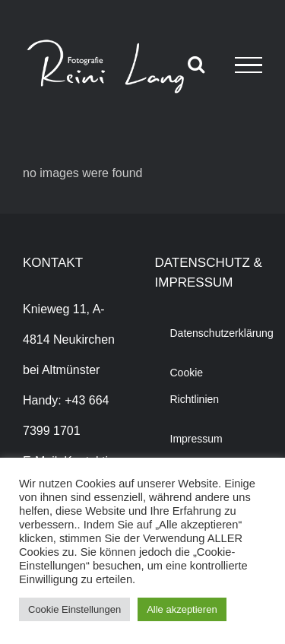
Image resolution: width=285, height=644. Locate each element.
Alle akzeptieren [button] (182, 609)
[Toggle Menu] (249, 65)
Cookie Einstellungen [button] (74, 609)
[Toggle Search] (196, 64)
